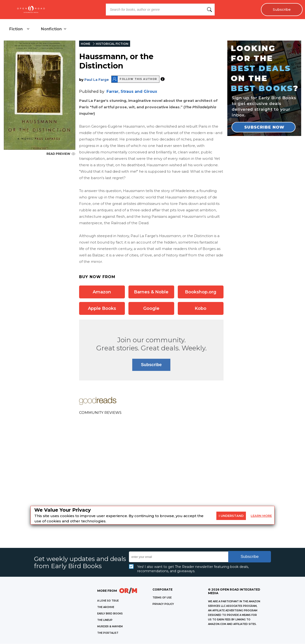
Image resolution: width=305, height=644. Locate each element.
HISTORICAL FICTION (112, 44)
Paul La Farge (97, 80)
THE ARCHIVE (106, 607)
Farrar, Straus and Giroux (132, 91)
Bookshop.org (201, 292)
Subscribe (282, 10)
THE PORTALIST (108, 633)
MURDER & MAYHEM (110, 627)
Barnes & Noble (151, 292)
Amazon (102, 292)
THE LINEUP (105, 620)
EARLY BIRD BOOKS (110, 614)
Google (151, 308)
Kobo (201, 308)
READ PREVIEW (61, 154)
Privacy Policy (163, 604)
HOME (86, 44)
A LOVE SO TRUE (108, 601)
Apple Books (102, 308)
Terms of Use (162, 598)
